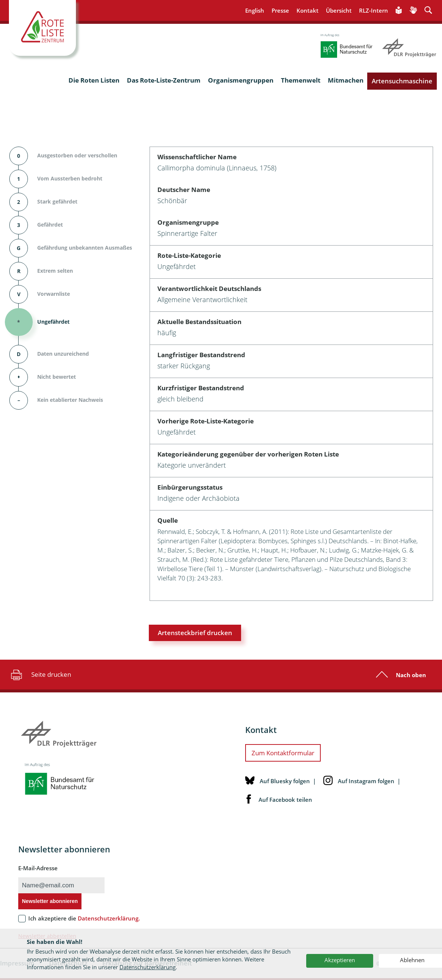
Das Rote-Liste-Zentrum (164, 80)
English (255, 10)
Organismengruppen (241, 80)
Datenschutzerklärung (148, 967)
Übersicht (339, 10)
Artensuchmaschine (402, 81)
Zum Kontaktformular (283, 753)
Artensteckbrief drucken (195, 633)
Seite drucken (40, 675)
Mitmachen (346, 80)
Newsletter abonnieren (50, 901)
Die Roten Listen (94, 80)
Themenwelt (301, 80)
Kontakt (308, 10)
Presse (280, 10)
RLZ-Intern (374, 10)
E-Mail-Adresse (38, 868)
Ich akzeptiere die (84, 918)
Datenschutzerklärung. (109, 918)
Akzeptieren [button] (340, 960)
